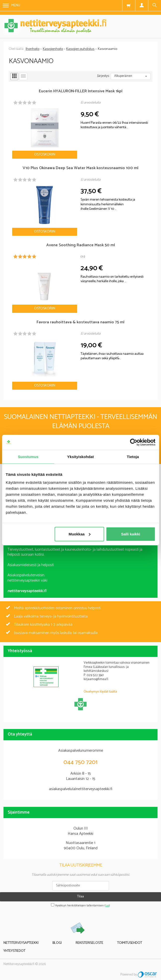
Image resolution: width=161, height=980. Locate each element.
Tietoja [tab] (133, 457)
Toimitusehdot (130, 943)
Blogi (57, 943)
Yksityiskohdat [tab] (80, 457)
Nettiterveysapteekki (21, 943)
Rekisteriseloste (89, 943)
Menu (11, 5)
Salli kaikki (131, 534)
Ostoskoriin (45, 155)
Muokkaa (80, 534)
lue (107, 906)
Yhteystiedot (14, 951)
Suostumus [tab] (28, 457)
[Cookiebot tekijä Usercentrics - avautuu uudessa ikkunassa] (134, 442)
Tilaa (80, 897)
